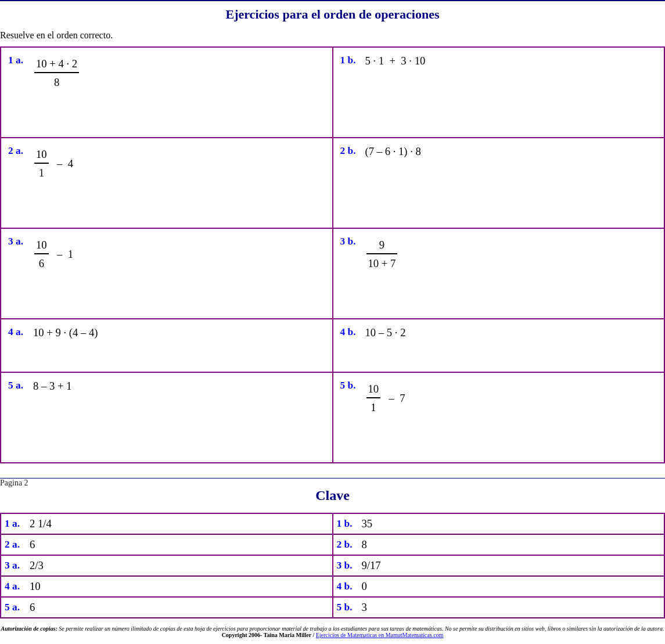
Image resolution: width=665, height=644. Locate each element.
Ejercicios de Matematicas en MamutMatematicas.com (380, 635)
